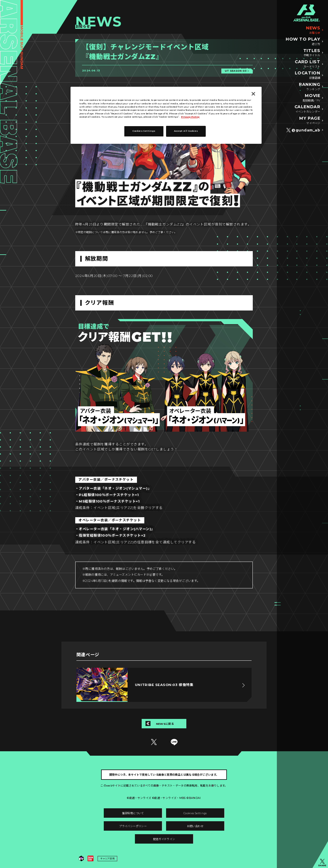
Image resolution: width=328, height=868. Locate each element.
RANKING (309, 87)
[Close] (253, 94)
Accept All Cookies (186, 131)
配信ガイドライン (164, 839)
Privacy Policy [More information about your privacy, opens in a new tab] (190, 117)
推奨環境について (133, 813)
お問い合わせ (195, 826)
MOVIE (312, 98)
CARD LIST (307, 64)
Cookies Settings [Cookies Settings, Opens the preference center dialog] (144, 131)
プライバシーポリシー (133, 826)
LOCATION (307, 75)
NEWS (313, 30)
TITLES (312, 53)
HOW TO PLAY (303, 41)
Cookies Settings (195, 813)
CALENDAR (307, 109)
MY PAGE (310, 121)
